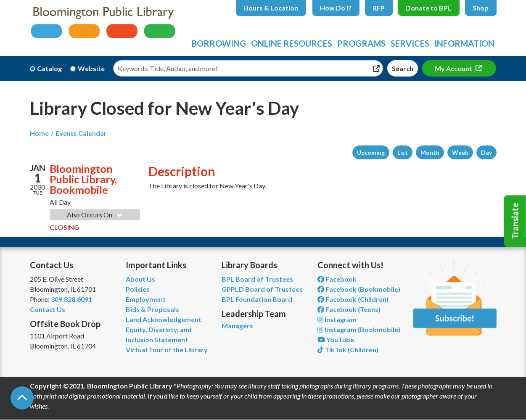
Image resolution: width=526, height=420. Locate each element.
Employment (146, 299)
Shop (481, 8)
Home (39, 133)
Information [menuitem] (464, 43)
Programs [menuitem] (361, 43)
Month (430, 152)
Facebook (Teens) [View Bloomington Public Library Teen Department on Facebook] (349, 309)
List (403, 152)
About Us (140, 279)
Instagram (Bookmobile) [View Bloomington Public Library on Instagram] (359, 329)
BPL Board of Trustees (257, 279)
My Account (454, 68)
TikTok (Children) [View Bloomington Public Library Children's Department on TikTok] (348, 350)
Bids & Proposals (152, 309)
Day (486, 152)
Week (460, 152)
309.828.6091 (71, 299)
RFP (379, 8)
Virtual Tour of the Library (167, 350)
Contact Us (48, 309)
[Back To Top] (22, 398)
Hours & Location (271, 8)
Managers (237, 326)
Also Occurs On (96, 215)
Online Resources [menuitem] (292, 43)
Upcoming (371, 152)
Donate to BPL (429, 8)
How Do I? (336, 8)
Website (91, 68)
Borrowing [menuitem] (219, 43)
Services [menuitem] (410, 43)
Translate (515, 221)
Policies (138, 289)
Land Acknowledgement (164, 319)
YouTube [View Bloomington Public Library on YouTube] (336, 339)
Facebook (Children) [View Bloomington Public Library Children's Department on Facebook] (353, 299)
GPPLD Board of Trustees (262, 289)
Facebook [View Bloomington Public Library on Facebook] (337, 279)
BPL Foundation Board (257, 299)
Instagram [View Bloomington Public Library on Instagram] (337, 319)
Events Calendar (81, 133)
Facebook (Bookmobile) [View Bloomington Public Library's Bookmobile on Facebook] (359, 289)
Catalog (49, 68)
